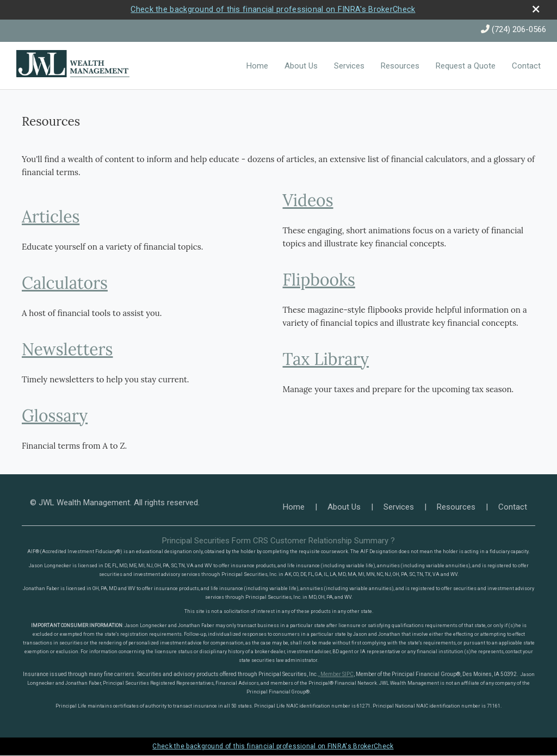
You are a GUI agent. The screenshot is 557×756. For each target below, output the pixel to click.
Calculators (65, 283)
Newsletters (67, 350)
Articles (51, 217)
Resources (400, 66)
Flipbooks (319, 280)
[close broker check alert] (536, 10)
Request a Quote (466, 66)
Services (349, 66)
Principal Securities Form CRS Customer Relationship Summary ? (278, 541)
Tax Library (326, 360)
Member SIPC (337, 675)
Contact (526, 66)
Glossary (55, 416)
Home (257, 66)
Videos (308, 201)
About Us (301, 66)
